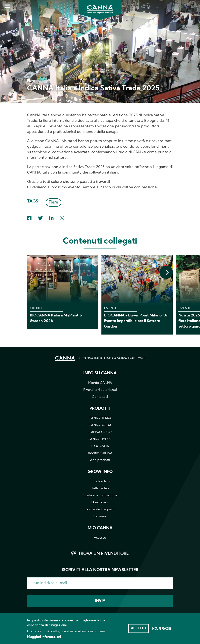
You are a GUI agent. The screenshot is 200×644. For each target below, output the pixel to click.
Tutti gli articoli (100, 482)
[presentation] (166, 272)
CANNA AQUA (100, 425)
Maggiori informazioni (44, 639)
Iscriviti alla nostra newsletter (100, 570)
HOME (65, 359)
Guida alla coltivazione (100, 496)
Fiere (53, 202)
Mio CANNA (100, 528)
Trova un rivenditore (103, 554)
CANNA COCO (100, 432)
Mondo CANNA (100, 383)
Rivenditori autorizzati (100, 390)
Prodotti (100, 409)
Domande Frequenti (100, 509)
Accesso (100, 538)
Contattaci (100, 397)
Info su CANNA (100, 373)
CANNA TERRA (100, 418)
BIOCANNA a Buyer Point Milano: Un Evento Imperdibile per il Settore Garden (136, 321)
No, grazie (162, 631)
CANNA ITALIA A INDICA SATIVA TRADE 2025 (114, 358)
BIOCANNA (100, 446)
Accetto (138, 631)
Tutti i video (100, 489)
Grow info (100, 472)
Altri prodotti (100, 460)
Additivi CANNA (100, 453)
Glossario (100, 516)
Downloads (100, 503)
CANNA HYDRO (100, 439)
